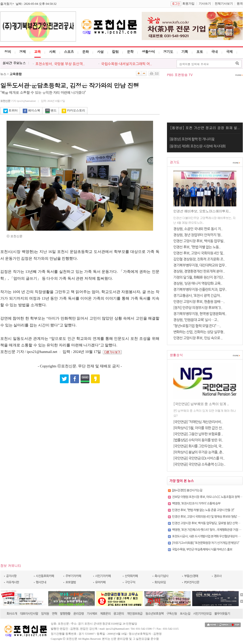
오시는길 (185, 614)
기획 (185, 52)
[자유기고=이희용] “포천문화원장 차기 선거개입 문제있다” (206, 543)
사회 (52, 52)
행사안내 (41, 582)
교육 (37, 52)
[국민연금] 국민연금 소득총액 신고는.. (199, 464)
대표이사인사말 (29, 614)
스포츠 (69, 52)
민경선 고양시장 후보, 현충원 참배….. (199, 302)
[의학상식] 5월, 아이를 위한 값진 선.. (198, 428)
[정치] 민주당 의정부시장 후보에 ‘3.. (198, 308)
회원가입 (188, 4)
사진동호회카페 (45, 576)
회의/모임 (160, 582)
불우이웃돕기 (222, 614)
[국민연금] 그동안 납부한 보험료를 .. (198, 434)
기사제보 (92, 614)
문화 (85, 52)
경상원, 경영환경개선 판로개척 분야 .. (199, 271)
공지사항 (11, 576)
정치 (8, 52)
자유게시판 (13, 582)
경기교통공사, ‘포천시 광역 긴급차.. (197, 296)
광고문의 (119, 614)
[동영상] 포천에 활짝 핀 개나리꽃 (192, 139)
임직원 (45, 614)
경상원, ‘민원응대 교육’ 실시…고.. (196, 320)
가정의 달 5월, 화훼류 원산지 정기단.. (199, 277)
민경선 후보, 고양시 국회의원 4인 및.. (199, 253)
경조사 (218, 576)
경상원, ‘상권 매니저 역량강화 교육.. (198, 283)
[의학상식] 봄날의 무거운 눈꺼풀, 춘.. (199, 452)
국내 (214, 52)
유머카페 (100, 582)
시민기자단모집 (202, 614)
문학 (130, 52)
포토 (200, 52)
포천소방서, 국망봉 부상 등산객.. (60, 64)
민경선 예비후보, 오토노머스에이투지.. (202, 211)
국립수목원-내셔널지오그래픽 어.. (127, 64)
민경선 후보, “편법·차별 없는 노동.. (197, 247)
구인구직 (130, 582)
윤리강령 (78, 614)
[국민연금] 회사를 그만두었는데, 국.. (198, 446)
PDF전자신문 (192, 582)
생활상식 (148, 52)
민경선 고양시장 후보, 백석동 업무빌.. (199, 241)
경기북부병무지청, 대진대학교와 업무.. (200, 265)
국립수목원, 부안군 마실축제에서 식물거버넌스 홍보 (202, 550)
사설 (100, 52)
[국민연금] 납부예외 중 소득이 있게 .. (201, 404)
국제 (229, 52)
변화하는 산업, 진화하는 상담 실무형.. (199, 332)
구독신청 (172, 614)
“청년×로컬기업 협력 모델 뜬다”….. (197, 326)
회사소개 (12, 614)
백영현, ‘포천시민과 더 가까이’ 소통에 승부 (196, 504)
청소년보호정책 (154, 614)
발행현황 (65, 614)
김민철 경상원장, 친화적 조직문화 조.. (199, 259)
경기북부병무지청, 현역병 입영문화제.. (200, 314)
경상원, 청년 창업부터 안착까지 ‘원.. (198, 235)
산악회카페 (131, 576)
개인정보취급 (135, 614)
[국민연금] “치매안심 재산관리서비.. (198, 422)
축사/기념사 (162, 576)
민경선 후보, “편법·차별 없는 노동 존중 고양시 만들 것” (203, 510)
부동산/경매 (191, 576)
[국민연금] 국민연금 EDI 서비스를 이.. (199, 458)
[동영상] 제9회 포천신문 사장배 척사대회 (198, 146)
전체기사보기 (224, 4)
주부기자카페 (73, 576)
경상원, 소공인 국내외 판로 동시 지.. (198, 229)
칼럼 (115, 52)
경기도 (168, 52)
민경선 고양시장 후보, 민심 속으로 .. (198, 338)
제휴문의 (105, 614)
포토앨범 (71, 582)
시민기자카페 (103, 576)
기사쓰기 (205, 4)
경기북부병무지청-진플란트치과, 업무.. (200, 290)
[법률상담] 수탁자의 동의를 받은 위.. (198, 440)
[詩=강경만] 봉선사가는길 (187, 490)
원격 (240, 4)
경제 (22, 52)
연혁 (54, 614)
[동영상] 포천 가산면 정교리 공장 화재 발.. (205, 128)
